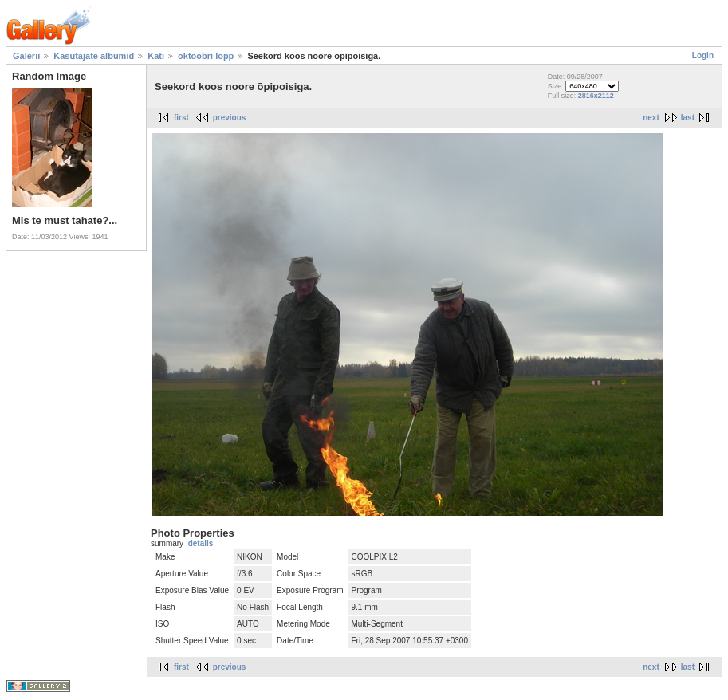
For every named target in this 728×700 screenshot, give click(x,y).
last (688, 118)
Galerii (26, 56)
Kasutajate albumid (94, 56)
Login (703, 55)
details (201, 543)
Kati (156, 56)
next (651, 118)
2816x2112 (596, 96)
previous (230, 118)
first (181, 118)
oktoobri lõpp (206, 56)
